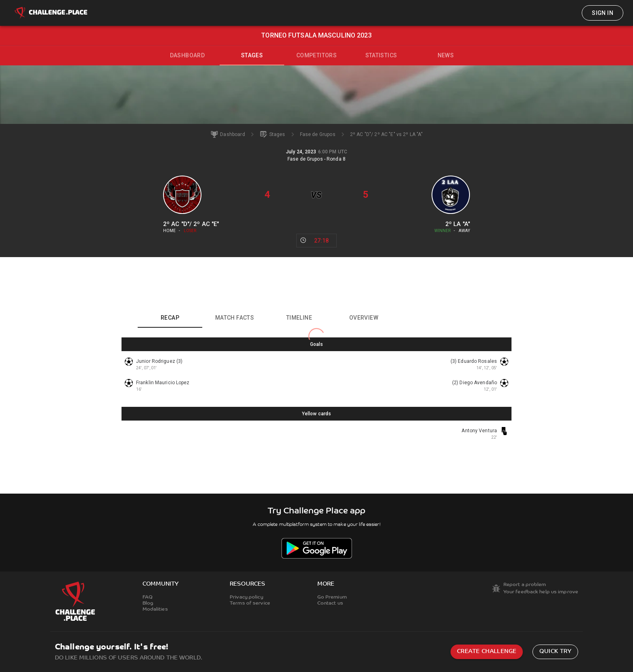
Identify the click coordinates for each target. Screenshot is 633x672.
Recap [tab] (170, 318)
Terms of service (250, 603)
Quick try (555, 652)
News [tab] (446, 55)
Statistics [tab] (381, 55)
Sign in (603, 13)
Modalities (155, 609)
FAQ (148, 597)
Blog (148, 603)
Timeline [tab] (299, 318)
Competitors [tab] (316, 55)
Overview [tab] (364, 318)
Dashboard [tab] (188, 55)
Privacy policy (246, 597)
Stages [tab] (252, 55)
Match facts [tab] (235, 318)
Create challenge (487, 652)
